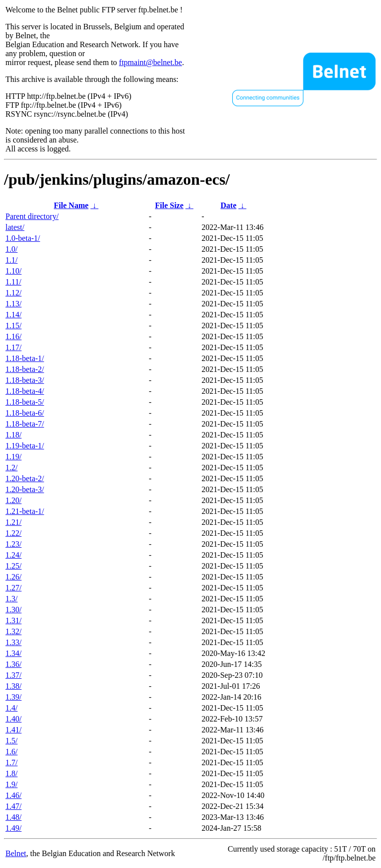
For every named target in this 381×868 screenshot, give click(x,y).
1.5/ (11, 741)
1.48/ (13, 817)
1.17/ (13, 347)
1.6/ (11, 752)
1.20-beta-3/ (25, 489)
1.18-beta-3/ (25, 380)
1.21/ (13, 522)
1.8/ (11, 773)
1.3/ (11, 599)
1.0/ (11, 249)
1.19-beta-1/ (25, 446)
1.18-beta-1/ (25, 358)
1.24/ (13, 555)
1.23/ (13, 544)
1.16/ (13, 336)
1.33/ (13, 642)
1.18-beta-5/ (25, 402)
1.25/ (13, 566)
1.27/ (13, 588)
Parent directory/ (32, 216)
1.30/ (13, 610)
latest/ (15, 227)
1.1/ (11, 260)
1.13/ (13, 304)
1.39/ (13, 697)
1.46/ (13, 795)
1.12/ (13, 293)
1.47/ (13, 806)
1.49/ (13, 828)
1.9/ (11, 784)
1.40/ (13, 719)
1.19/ (13, 457)
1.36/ (13, 664)
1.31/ (13, 620)
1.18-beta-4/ (25, 391)
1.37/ (13, 675)
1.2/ (11, 468)
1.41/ (13, 730)
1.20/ (13, 500)
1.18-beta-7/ (25, 424)
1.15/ (13, 325)
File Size (169, 205)
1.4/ (11, 708)
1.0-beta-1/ (23, 238)
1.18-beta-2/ (25, 369)
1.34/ (13, 653)
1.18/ (13, 435)
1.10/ (13, 271)
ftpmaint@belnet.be (151, 62)
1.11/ (13, 282)
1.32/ (13, 631)
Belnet (16, 853)
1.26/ (13, 577)
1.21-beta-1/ (25, 511)
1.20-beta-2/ (25, 478)
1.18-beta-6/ (25, 413)
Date (229, 205)
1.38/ (13, 686)
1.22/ (13, 533)
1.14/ (13, 315)
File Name (71, 205)
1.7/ (11, 762)
